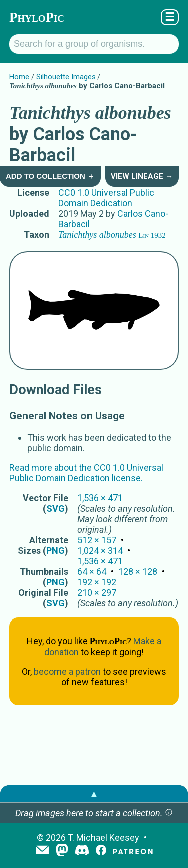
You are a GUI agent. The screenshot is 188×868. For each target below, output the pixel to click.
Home (19, 77)
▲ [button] (94, 793)
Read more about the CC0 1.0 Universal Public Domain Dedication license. (86, 473)
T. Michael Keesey (104, 838)
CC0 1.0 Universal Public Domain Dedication (106, 198)
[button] (169, 813)
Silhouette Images (66, 77)
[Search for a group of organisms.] (94, 44)
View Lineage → (142, 176)
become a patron (67, 671)
